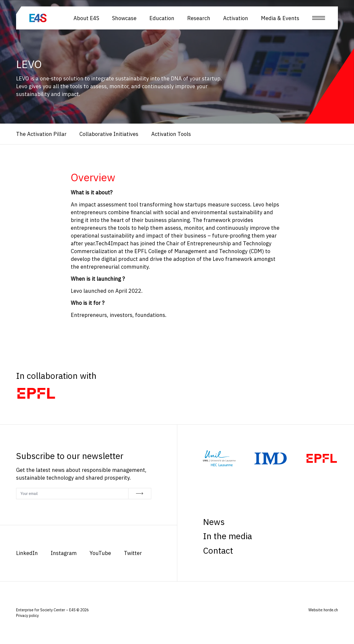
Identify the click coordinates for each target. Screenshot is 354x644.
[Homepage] (51, 18)
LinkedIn (27, 553)
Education (162, 18)
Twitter (133, 553)
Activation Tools (171, 134)
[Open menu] (319, 18)
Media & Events (280, 18)
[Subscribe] (140, 494)
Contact (218, 550)
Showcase (124, 18)
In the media (228, 536)
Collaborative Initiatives (109, 134)
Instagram (64, 553)
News (214, 522)
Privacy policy (27, 616)
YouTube (100, 553)
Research (199, 18)
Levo (259, 204)
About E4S (86, 18)
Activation (236, 18)
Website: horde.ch (323, 610)
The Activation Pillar (41, 134)
